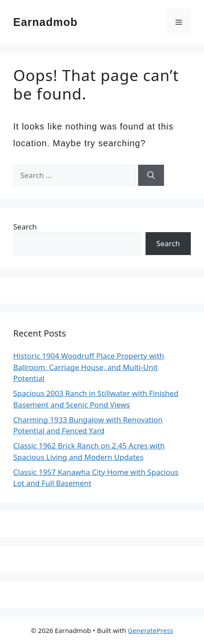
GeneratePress (151, 630)
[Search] (151, 175)
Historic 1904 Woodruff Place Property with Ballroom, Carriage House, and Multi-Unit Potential (89, 367)
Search (25, 227)
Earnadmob (46, 22)
